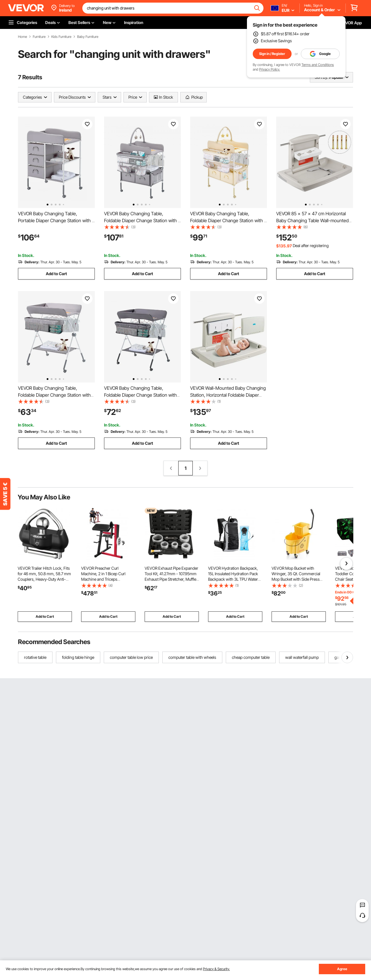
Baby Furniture (88, 37)
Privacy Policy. (270, 69)
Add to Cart (56, 274)
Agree (342, 969)
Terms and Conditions (318, 65)
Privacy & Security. (216, 969)
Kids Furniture (61, 37)
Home (22, 37)
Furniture (39, 37)
